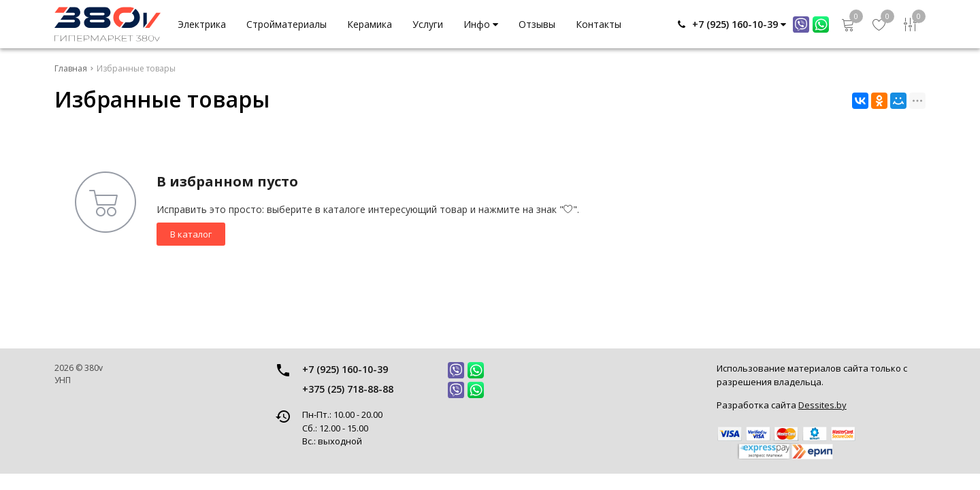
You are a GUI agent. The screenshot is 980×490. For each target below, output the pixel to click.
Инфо (481, 24)
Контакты (599, 24)
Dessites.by (822, 405)
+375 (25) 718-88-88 (348, 389)
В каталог (191, 234)
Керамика (370, 24)
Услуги (428, 24)
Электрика (202, 24)
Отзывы (537, 24)
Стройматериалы (287, 24)
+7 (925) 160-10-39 (345, 369)
